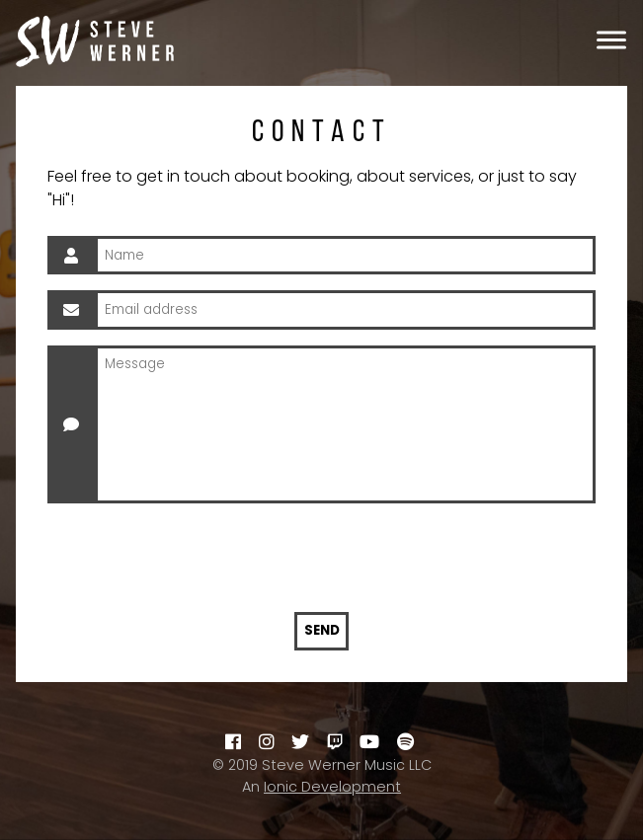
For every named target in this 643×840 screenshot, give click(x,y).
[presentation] (322, 558)
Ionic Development (332, 787)
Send (322, 630)
